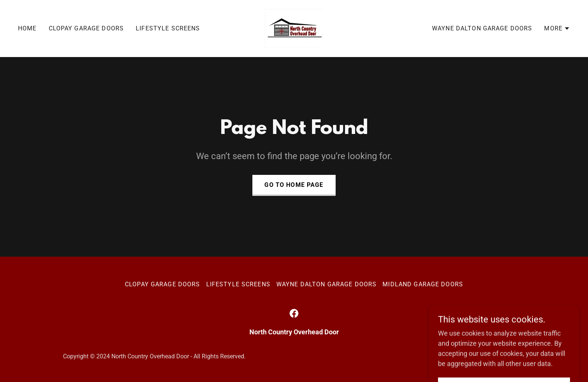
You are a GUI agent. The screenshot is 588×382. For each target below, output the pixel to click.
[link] (294, 28)
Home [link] (27, 28)
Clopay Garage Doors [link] (86, 28)
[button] (557, 29)
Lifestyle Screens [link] (168, 28)
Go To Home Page (294, 185)
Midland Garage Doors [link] (423, 284)
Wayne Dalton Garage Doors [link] (482, 28)
